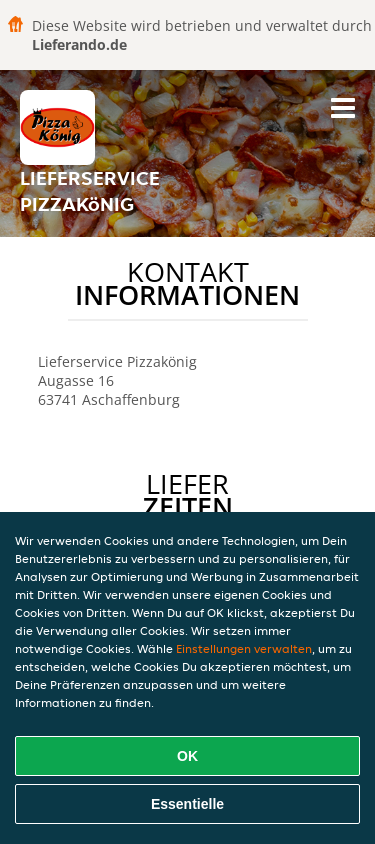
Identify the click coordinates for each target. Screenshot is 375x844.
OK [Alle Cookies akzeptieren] (187, 756)
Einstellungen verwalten (244, 648)
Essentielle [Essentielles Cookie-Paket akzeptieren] (187, 804)
